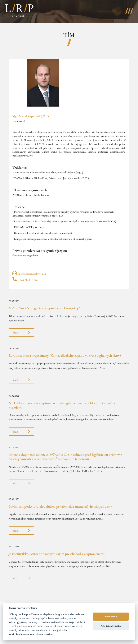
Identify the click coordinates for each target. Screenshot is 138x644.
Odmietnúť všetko (111, 626)
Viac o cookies (44, 634)
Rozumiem (111, 616)
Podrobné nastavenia (21, 634)
